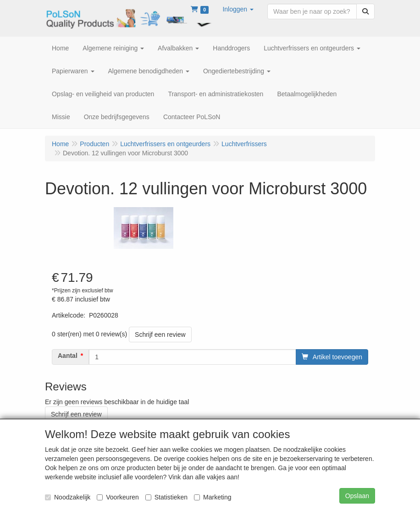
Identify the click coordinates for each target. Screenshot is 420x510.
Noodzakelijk (68, 497)
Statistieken (166, 497)
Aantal (68, 356)
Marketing (213, 497)
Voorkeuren (118, 497)
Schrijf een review (160, 335)
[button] (238, 9)
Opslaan (357, 496)
